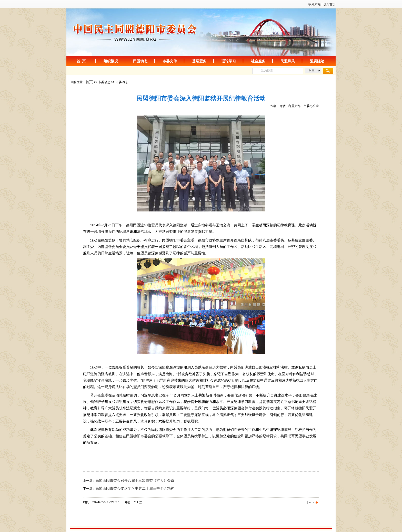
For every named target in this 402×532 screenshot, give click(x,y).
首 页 (81, 61)
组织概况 (111, 61)
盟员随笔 (317, 61)
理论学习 (229, 61)
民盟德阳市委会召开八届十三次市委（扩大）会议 (135, 480)
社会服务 (258, 61)
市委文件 (170, 61)
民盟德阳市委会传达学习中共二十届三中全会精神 (135, 488)
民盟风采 (288, 61)
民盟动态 (140, 61)
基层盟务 (199, 61)
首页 (89, 82)
